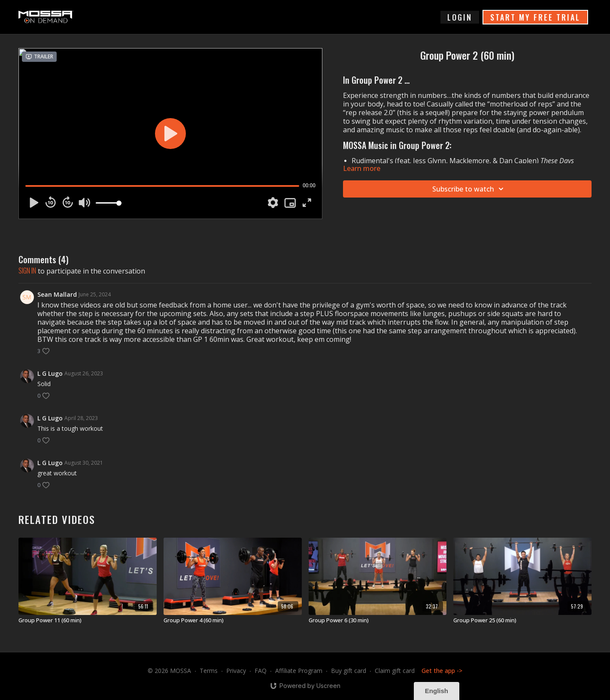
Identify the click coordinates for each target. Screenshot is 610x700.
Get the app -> (442, 671)
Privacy (236, 671)
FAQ (261, 671)
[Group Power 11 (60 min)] (88, 621)
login (460, 17)
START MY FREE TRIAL (535, 17)
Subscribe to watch (469, 189)
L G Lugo (50, 373)
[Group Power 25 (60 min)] (522, 621)
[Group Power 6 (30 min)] (378, 621)
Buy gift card (349, 671)
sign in (27, 271)
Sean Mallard (57, 294)
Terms (209, 671)
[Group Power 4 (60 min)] (233, 621)
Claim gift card (395, 671)
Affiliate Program (299, 671)
